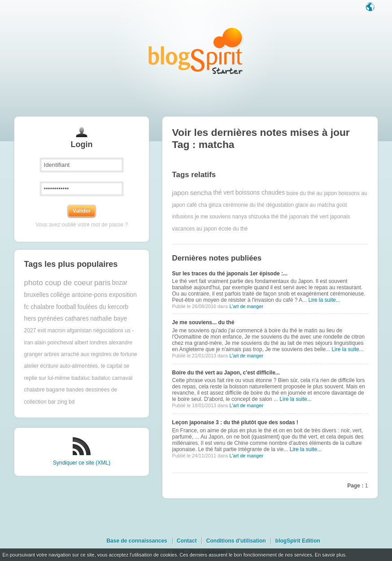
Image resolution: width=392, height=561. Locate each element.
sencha (201, 193)
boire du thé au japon (312, 193)
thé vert (223, 193)
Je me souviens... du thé (203, 322)
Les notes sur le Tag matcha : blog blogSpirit (196, 50)
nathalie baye (109, 319)
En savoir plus (330, 555)
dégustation (280, 205)
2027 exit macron (45, 331)
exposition (123, 295)
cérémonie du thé (244, 205)
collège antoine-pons (79, 295)
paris (102, 283)
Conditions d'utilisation (236, 541)
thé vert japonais (331, 217)
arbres (52, 354)
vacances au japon (195, 229)
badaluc (81, 378)
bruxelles (37, 295)
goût (342, 205)
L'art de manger (246, 306)
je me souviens (213, 217)
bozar (120, 283)
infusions (183, 217)
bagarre (55, 390)
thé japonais (295, 217)
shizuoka (259, 217)
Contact (187, 541)
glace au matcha (315, 205)
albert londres (91, 343)
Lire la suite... (324, 300)
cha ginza (210, 205)
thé (275, 217)
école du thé (233, 229)
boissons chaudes (260, 193)
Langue (371, 8)
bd (72, 402)
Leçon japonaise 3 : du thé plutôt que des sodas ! (235, 422)
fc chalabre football (50, 307)
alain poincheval (54, 343)
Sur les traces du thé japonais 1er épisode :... (230, 274)
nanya (240, 217)
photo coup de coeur (59, 283)
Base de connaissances (137, 541)
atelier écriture (41, 366)
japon (181, 193)
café (192, 205)
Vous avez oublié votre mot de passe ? (82, 225)
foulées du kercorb (103, 307)
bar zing (58, 402)
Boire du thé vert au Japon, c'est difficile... (226, 373)
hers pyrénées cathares (57, 319)
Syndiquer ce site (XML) (82, 463)
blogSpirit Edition (298, 541)
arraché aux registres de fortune (99, 354)
